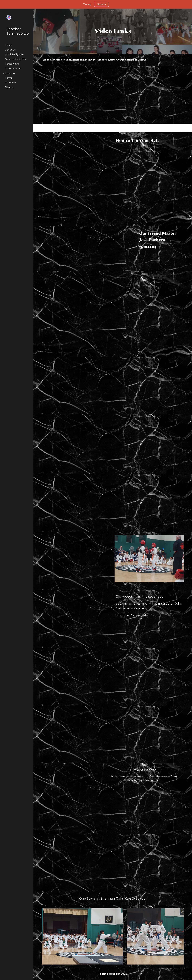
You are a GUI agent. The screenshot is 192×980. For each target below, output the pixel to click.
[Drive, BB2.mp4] (149, 443)
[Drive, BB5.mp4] (82, 386)
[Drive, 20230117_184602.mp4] (76, 300)
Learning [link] (10, 73)
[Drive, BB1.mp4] (76, 444)
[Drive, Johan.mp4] (76, 95)
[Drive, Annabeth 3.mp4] (76, 503)
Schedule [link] (11, 83)
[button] (189, 12)
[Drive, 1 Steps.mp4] (149, 863)
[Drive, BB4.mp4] (149, 314)
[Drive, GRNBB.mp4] (149, 503)
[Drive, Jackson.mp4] (149, 95)
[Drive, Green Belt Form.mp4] (149, 734)
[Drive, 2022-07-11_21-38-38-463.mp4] (76, 161)
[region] (96, 4)
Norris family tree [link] (14, 54)
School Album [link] (13, 68)
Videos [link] (9, 87)
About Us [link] (10, 50)
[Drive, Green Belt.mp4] (76, 734)
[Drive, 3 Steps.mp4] (76, 863)
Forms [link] (9, 78)
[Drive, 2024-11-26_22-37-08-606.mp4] (76, 677)
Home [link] (9, 45)
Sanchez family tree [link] (16, 59)
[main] (113, 31)
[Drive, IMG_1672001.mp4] (70, 799)
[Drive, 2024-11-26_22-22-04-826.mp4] (76, 619)
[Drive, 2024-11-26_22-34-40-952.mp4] (149, 677)
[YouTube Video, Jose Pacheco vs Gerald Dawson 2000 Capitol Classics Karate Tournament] (70, 249)
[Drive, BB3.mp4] (155, 381)
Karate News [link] (12, 64)
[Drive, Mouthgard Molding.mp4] (149, 184)
